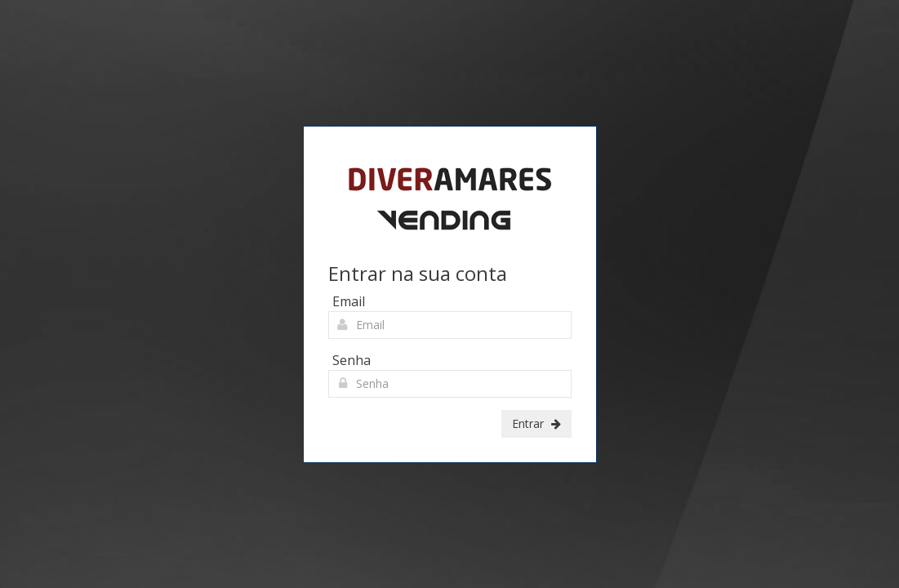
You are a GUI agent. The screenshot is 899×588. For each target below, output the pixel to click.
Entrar (536, 423)
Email (349, 301)
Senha (352, 360)
